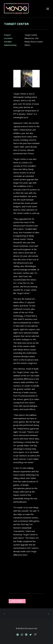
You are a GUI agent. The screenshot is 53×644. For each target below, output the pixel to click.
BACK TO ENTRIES (17, 601)
